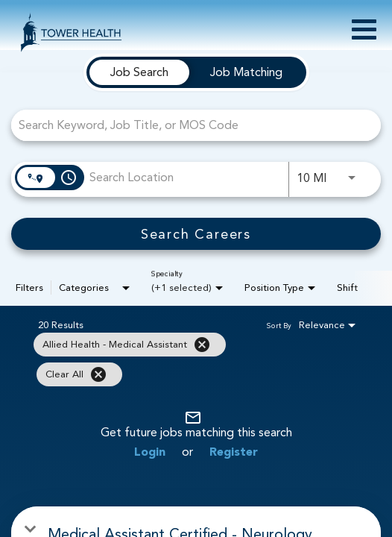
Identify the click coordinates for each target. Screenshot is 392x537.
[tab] (139, 72)
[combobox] (189, 125)
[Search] (196, 234)
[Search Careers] (196, 234)
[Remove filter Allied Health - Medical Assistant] (202, 345)
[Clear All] (98, 374)
